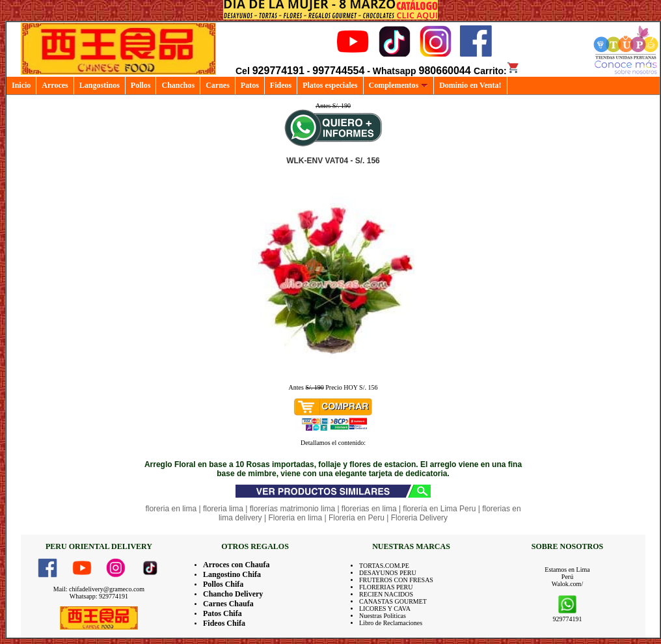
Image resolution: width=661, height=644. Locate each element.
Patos (250, 85)
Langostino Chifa (232, 574)
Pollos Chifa (223, 584)
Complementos (399, 85)
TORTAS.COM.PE (384, 566)
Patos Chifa (223, 613)
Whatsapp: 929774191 (99, 596)
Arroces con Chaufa (236, 565)
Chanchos (178, 85)
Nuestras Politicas (383, 616)
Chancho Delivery (233, 594)
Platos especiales (330, 85)
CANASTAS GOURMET (393, 601)
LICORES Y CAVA (385, 609)
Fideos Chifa (224, 623)
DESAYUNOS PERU (388, 573)
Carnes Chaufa (228, 604)
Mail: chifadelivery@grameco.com (99, 589)
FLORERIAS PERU (386, 587)
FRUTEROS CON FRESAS (396, 580)
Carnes (218, 85)
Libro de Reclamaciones (391, 623)
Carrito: (497, 71)
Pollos (141, 85)
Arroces (55, 85)
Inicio (21, 85)
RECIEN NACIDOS (386, 594)
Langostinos (100, 85)
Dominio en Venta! (470, 85)
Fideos (281, 85)
